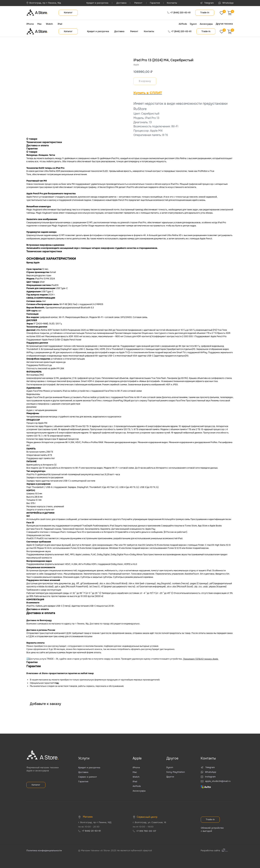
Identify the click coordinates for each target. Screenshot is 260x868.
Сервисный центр (147, 817)
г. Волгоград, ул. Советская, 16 (149, 822)
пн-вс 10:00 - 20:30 (89, 827)
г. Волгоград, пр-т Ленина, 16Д (95, 822)
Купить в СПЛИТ (148, 93)
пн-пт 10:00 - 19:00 (143, 827)
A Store (41, 13)
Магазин (88, 817)
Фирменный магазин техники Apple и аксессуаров (43, 769)
